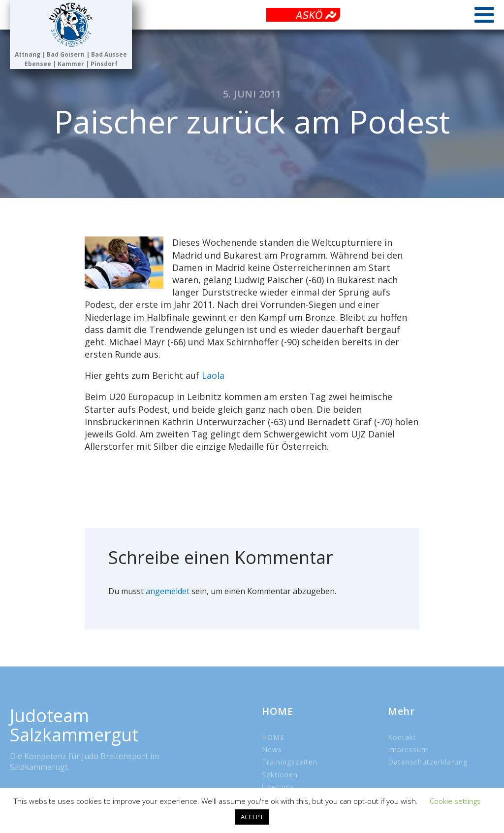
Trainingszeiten (290, 762)
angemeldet (168, 591)
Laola (213, 375)
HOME (273, 737)
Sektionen (280, 775)
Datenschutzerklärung (428, 762)
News (272, 750)
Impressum (408, 750)
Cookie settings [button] (455, 801)
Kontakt (402, 737)
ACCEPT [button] (252, 817)
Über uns (278, 787)
